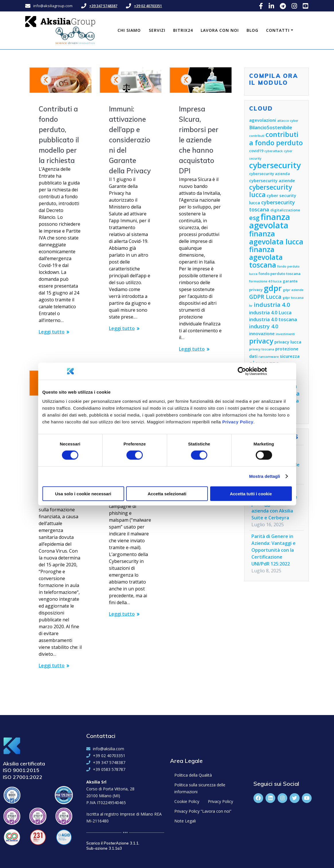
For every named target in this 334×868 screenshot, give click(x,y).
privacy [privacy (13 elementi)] (261, 341)
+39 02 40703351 (148, 6)
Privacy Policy (238, 422)
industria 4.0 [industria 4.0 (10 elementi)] (272, 305)
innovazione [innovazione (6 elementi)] (262, 333)
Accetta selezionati (167, 493)
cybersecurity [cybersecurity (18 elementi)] (275, 165)
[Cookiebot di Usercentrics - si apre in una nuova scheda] (242, 371)
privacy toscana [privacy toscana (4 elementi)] (262, 349)
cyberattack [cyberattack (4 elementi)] (274, 151)
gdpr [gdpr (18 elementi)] (273, 288)
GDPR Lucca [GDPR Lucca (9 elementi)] (265, 297)
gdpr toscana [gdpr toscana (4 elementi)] (293, 298)
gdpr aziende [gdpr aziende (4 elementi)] (293, 290)
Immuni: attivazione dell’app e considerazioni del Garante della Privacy (130, 140)
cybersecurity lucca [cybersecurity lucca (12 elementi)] (270, 191)
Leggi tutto (52, 332)
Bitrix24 (183, 30)
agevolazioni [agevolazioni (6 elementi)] (263, 120)
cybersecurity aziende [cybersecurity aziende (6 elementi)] (272, 180)
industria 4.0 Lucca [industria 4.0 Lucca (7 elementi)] (270, 312)
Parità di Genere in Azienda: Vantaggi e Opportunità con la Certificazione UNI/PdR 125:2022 (274, 550)
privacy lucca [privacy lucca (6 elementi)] (288, 342)
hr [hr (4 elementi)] (251, 306)
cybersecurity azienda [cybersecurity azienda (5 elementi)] (269, 174)
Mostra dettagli (265, 476)
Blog (252, 30)
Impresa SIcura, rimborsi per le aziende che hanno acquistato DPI (199, 140)
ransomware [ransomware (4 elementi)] (269, 357)
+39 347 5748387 (103, 6)
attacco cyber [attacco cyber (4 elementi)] (288, 121)
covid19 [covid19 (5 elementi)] (256, 151)
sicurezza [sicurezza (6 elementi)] (290, 356)
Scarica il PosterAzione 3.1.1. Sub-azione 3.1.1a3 (113, 846)
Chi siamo (129, 30)
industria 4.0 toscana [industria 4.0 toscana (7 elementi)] (273, 319)
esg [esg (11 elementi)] (254, 218)
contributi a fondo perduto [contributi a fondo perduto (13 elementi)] (276, 139)
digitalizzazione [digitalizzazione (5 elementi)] (285, 210)
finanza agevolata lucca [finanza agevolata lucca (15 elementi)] (276, 237)
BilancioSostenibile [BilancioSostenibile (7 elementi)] (271, 127)
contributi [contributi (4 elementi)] (257, 136)
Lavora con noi (220, 30)
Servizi (157, 30)
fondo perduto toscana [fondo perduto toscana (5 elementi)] (280, 274)
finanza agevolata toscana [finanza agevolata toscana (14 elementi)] (266, 257)
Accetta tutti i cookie (251, 493)
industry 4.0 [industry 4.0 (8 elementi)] (264, 326)
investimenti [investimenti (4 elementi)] (285, 334)
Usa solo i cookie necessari (83, 493)
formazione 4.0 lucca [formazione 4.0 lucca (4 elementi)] (265, 281)
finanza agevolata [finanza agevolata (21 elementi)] (270, 221)
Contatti (278, 30)
